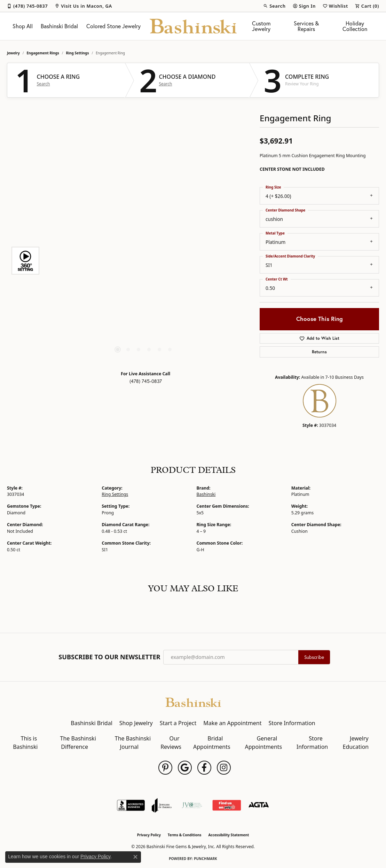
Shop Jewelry (136, 723)
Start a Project (178, 723)
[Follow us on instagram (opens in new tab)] (224, 768)
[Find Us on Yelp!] (226, 805)
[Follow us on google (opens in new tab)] (185, 768)
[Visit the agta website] (259, 805)
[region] (144, 261)
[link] (27, 6)
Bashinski (206, 494)
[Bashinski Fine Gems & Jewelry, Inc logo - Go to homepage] (193, 26)
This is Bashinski (25, 743)
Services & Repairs (306, 26)
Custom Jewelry (261, 26)
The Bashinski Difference (78, 743)
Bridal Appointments (212, 743)
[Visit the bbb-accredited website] (131, 805)
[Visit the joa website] (162, 805)
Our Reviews (171, 743)
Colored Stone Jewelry (113, 26)
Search (44, 84)
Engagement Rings (43, 53)
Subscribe (314, 657)
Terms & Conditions (185, 835)
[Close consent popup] (135, 857)
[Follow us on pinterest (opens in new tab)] (165, 768)
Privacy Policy (149, 835)
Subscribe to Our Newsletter (109, 657)
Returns (319, 352)
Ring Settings (78, 53)
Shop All (23, 26)
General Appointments (264, 743)
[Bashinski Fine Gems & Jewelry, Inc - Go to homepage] (193, 701)
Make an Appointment (232, 723)
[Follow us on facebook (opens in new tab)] (204, 768)
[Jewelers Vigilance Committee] (192, 805)
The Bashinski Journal (133, 743)
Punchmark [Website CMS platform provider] (206, 859)
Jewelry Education (356, 743)
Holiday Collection (355, 26)
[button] (274, 6)
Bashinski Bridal (59, 26)
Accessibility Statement (229, 835)
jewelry (13, 53)
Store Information (292, 723)
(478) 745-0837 (146, 381)
